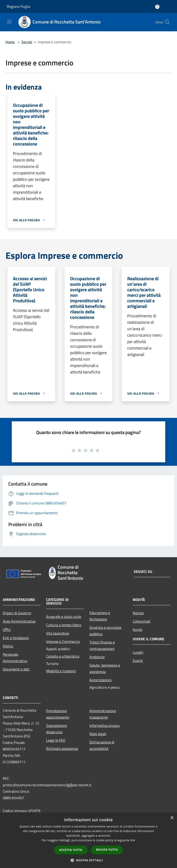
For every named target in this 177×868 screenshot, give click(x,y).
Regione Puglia (19, 6)
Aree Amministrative (19, 621)
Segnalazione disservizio (56, 729)
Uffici (7, 629)
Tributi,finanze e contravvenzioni (102, 645)
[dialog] (88, 840)
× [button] (172, 818)
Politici (8, 646)
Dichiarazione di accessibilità (102, 745)
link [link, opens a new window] (133, 840)
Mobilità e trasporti (61, 671)
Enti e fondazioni (16, 638)
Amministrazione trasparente (103, 714)
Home (10, 42)
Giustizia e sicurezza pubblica (105, 631)
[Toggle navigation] (9, 22)
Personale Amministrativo (15, 658)
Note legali (98, 734)
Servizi (27, 42)
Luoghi (138, 652)
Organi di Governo (17, 613)
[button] (88, 860)
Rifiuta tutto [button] (107, 850)
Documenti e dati (16, 669)
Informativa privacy (105, 725)
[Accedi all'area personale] (157, 7)
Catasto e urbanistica (63, 656)
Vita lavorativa (58, 633)
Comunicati (142, 621)
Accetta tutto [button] (71, 850)
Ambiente (97, 657)
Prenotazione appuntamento (58, 714)
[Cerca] (167, 22)
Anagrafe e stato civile (64, 617)
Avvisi (137, 629)
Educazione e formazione (100, 616)
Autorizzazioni (101, 680)
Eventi (138, 661)
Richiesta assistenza (62, 749)
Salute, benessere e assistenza (105, 668)
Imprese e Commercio (63, 641)
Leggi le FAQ (56, 740)
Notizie (138, 613)
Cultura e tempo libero (64, 625)
